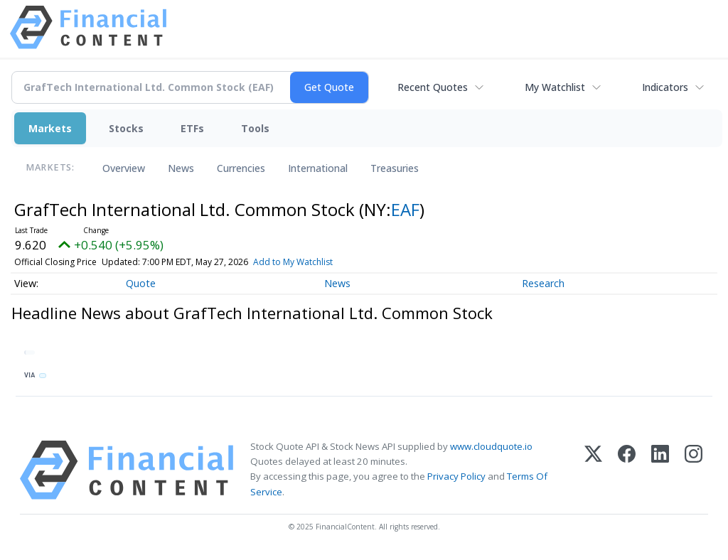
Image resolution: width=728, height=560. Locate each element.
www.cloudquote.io (491, 446)
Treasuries (395, 168)
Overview (124, 168)
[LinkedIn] (660, 470)
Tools (255, 128)
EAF (405, 209)
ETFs (192, 128)
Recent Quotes (433, 87)
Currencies (241, 168)
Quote (141, 283)
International (318, 168)
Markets (50, 128)
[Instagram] (694, 470)
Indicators (665, 87)
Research (543, 283)
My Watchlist (555, 87)
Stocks (126, 128)
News (181, 168)
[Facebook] (627, 470)
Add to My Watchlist (293, 262)
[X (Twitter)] (593, 470)
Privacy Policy (456, 476)
